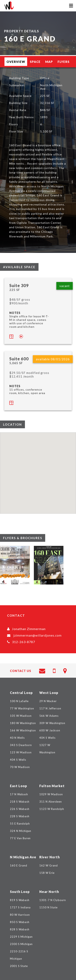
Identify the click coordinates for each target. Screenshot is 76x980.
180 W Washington (23, 723)
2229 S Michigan (21, 937)
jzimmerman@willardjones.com (37, 635)
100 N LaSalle (19, 701)
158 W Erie (47, 873)
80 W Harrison (20, 915)
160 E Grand (19, 865)
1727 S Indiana (20, 907)
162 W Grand (49, 865)
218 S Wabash (20, 802)
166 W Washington (23, 730)
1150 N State (48, 907)
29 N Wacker (48, 701)
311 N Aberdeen (51, 802)
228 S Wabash (20, 816)
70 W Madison (20, 767)
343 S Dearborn (21, 745)
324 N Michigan (21, 831)
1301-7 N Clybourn (53, 900)
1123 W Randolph (52, 809)
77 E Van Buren (20, 838)
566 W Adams (49, 716)
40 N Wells (17, 738)
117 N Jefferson (50, 708)
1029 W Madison (51, 794)
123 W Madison (21, 752)
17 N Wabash (19, 794)
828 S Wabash (20, 929)
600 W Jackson (50, 730)
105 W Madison (21, 716)
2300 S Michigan (21, 944)
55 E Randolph (20, 824)
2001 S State (19, 966)
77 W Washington (22, 708)
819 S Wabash (20, 900)
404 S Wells (18, 760)
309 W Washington (52, 723)
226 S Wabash (20, 809)
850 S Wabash (20, 922)
